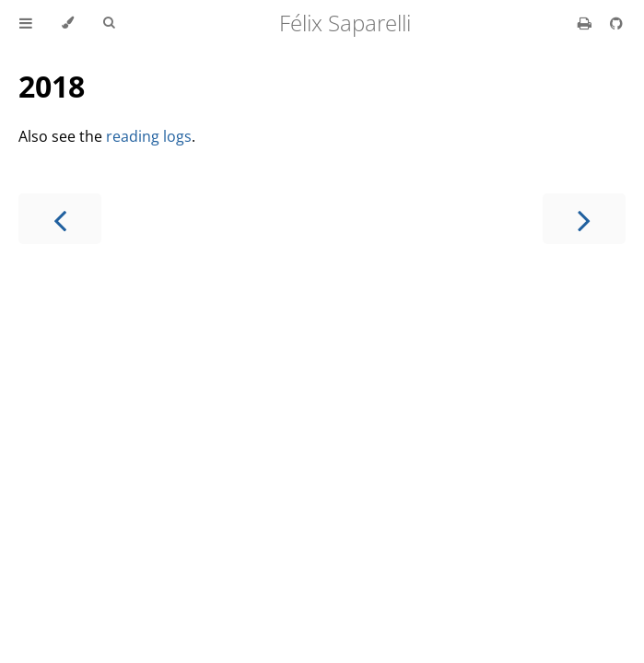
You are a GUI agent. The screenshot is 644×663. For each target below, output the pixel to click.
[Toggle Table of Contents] (26, 23)
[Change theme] (68, 23)
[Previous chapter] (60, 219)
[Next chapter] (584, 219)
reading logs (149, 136)
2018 (52, 86)
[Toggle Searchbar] (109, 23)
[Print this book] (586, 23)
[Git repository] (616, 23)
